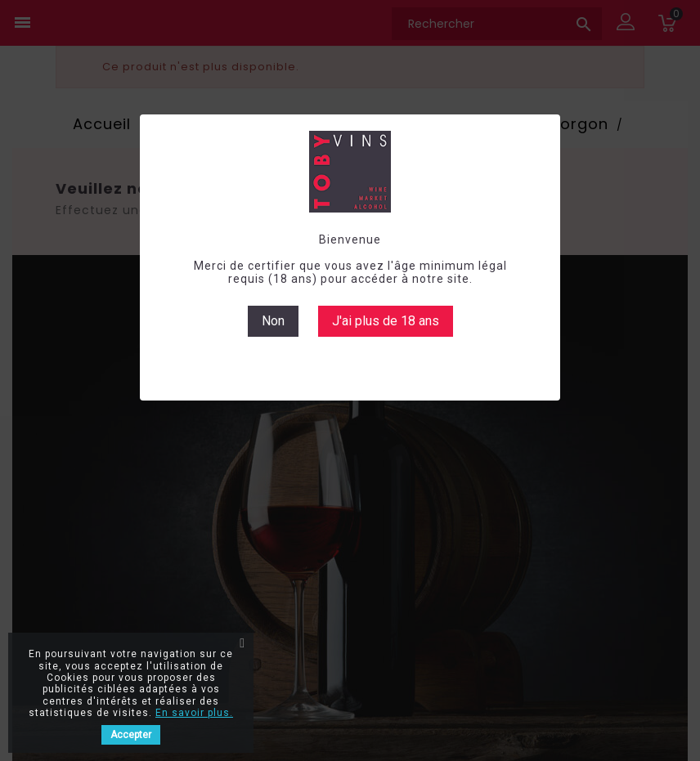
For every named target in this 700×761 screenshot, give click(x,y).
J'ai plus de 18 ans (386, 321)
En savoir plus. (194, 713)
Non (273, 321)
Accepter (131, 735)
